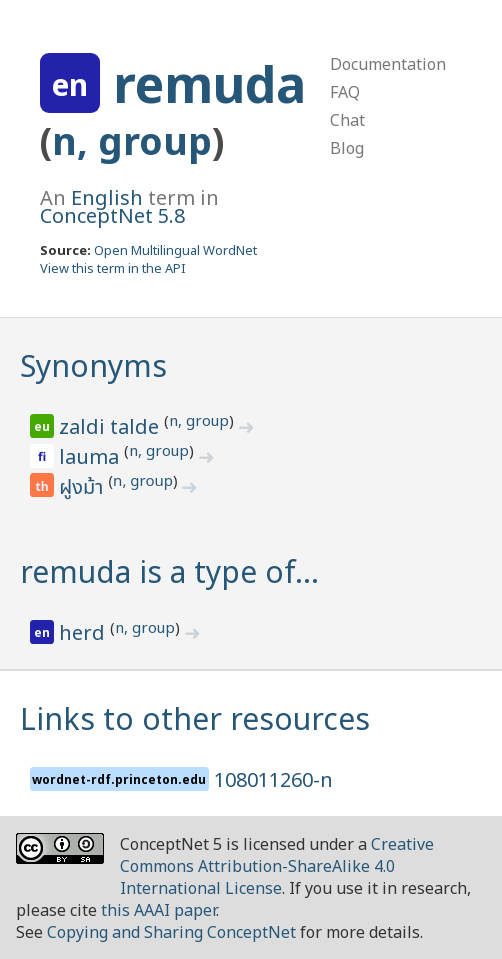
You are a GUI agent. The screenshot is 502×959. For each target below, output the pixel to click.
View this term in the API (113, 268)
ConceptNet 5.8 (112, 215)
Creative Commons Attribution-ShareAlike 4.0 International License (277, 866)
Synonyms (93, 365)
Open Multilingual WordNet (175, 250)
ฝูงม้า (83, 488)
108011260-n (273, 779)
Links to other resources (195, 718)
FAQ (345, 92)
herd (84, 632)
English (107, 197)
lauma (91, 456)
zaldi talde (111, 426)
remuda (209, 84)
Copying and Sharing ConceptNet (171, 932)
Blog (347, 148)
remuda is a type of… (169, 571)
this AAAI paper (158, 910)
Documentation (388, 64)
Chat (347, 120)
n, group (132, 140)
